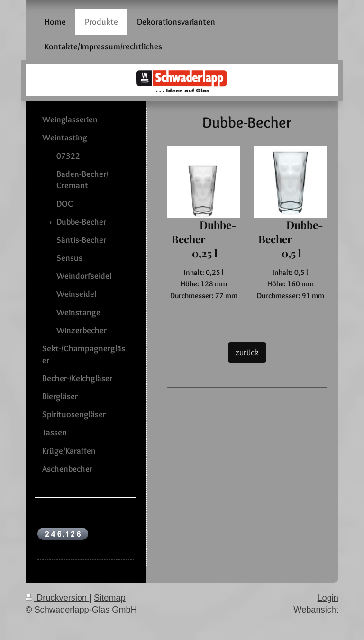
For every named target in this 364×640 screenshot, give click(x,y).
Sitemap (110, 598)
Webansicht (316, 610)
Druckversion (57, 598)
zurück (247, 352)
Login (328, 598)
